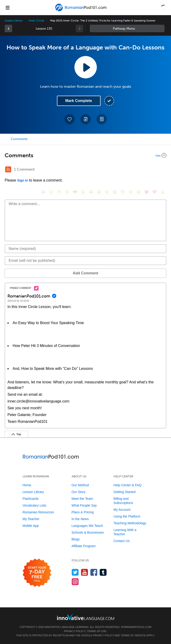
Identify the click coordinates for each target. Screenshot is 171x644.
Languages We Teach (87, 526)
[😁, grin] (59, 192)
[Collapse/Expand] (85, 155)
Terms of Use (97, 631)
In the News (80, 519)
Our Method (80, 485)
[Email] (85, 261)
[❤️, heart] (154, 192)
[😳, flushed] (51, 192)
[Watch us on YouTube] (85, 572)
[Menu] (7, 7)
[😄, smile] (43, 192)
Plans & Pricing (83, 512)
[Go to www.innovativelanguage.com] (86, 617)
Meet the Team (82, 499)
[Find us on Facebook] (94, 572)
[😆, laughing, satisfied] (91, 192)
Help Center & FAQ (128, 485)
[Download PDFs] (102, 119)
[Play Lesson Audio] (86, 67)
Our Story (79, 492)
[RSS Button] (8, 169)
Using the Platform (127, 516)
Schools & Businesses (88, 532)
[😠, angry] (83, 192)
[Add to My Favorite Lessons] (70, 119)
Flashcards (31, 499)
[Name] (85, 249)
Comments (19, 139)
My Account (122, 510)
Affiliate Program (84, 546)
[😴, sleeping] (131, 192)
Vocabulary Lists (35, 505)
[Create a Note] (86, 119)
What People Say (84, 505)
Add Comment (85, 273)
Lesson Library (14, 21)
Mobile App (31, 526)
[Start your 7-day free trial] (37, 573)
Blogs (76, 539)
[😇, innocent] (123, 192)
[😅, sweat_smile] (99, 192)
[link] (8, 28)
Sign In (23, 180)
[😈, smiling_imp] (147, 192)
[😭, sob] (115, 192)
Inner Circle (36, 21)
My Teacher (31, 519)
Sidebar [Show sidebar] (127, 28)
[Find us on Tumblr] (103, 572)
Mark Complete (79, 101)
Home (27, 485)
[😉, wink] (107, 192)
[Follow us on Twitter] (75, 572)
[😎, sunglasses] (75, 192)
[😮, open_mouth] (139, 192)
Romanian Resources (38, 512)
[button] (164, 7)
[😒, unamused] (67, 192)
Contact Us (122, 541)
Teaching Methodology (130, 523)
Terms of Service (133, 635)
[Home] (81, 11)
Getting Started (125, 492)
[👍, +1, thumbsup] (162, 192)
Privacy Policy (74, 631)
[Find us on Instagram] (75, 582)
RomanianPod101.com (136, 627)
